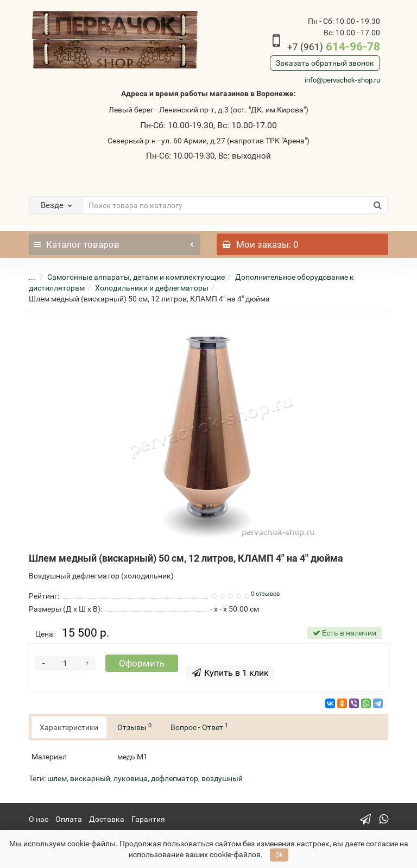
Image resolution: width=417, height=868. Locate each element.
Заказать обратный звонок (325, 63)
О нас (39, 819)
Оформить (142, 663)
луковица (131, 778)
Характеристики (69, 727)
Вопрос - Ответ (199, 727)
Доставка (107, 819)
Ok (279, 855)
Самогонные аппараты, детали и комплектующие (136, 277)
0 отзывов (265, 594)
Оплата (69, 819)
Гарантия (148, 819)
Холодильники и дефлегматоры (152, 288)
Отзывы (134, 727)
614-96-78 (334, 47)
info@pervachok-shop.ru (342, 80)
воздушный (222, 778)
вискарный (90, 778)
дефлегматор (175, 778)
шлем (57, 778)
